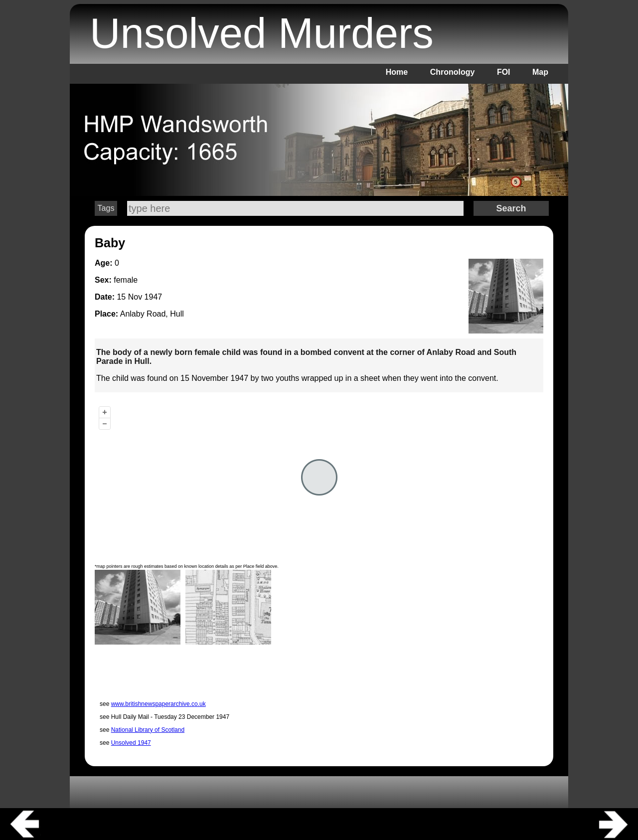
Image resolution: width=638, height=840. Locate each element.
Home (397, 72)
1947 (154, 297)
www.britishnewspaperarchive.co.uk (159, 704)
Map (540, 72)
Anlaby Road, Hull (152, 314)
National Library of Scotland (148, 730)
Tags (106, 208)
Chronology (453, 72)
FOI (504, 72)
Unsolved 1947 (131, 743)
